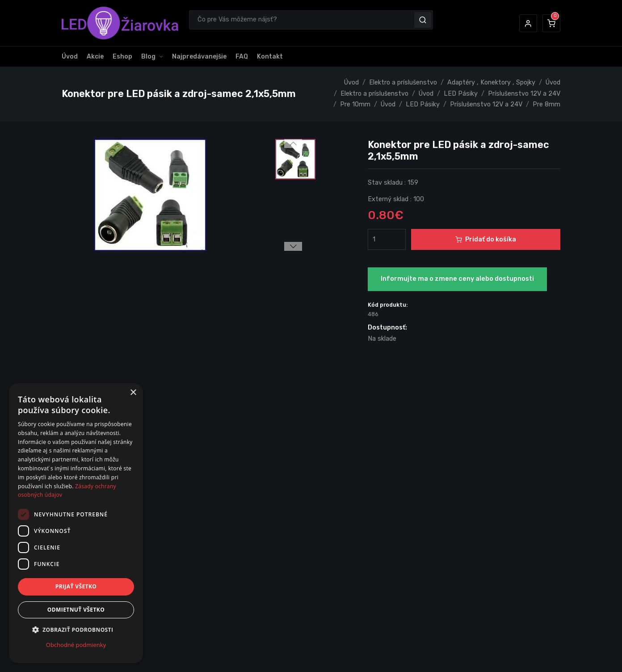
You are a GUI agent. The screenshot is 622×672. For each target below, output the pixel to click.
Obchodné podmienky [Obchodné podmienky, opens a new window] (76, 645)
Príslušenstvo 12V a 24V (524, 94)
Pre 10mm (355, 104)
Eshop (122, 57)
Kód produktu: (388, 305)
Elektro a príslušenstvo (403, 82)
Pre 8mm (546, 104)
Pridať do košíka (486, 239)
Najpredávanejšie (199, 57)
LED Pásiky (461, 94)
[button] (528, 23)
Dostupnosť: (387, 328)
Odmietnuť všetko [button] (76, 610)
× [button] (133, 393)
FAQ (242, 57)
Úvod (70, 57)
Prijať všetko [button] (76, 586)
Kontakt (270, 57)
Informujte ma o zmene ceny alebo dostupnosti (457, 279)
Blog (148, 57)
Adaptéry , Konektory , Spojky (491, 82)
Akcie (95, 57)
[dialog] (76, 523)
